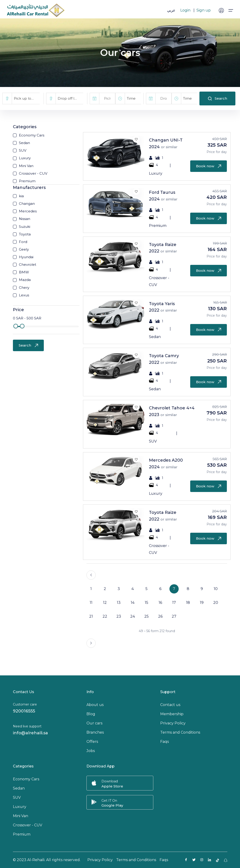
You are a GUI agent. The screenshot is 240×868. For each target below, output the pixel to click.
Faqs (164, 742)
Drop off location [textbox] (70, 98)
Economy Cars (26, 779)
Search (217, 98)
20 (216, 603)
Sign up (204, 10)
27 (174, 616)
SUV (17, 797)
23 (119, 616)
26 (160, 616)
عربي (171, 10)
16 (160, 603)
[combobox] (26, 98)
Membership (172, 714)
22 (105, 616)
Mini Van (21, 816)
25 (147, 616)
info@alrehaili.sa (30, 733)
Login (185, 10)
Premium (22, 834)
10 (216, 589)
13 (119, 603)
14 (133, 603)
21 (91, 616)
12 (105, 603)
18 (188, 603)
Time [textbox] (131, 98)
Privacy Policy (173, 723)
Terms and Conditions (180, 732)
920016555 (24, 711)
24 (133, 616)
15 (147, 603)
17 (174, 603)
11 (91, 603)
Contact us (170, 705)
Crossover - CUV (28, 825)
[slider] (16, 326)
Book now (209, 166)
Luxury (20, 807)
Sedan (19, 788)
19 (202, 603)
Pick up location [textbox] (27, 98)
